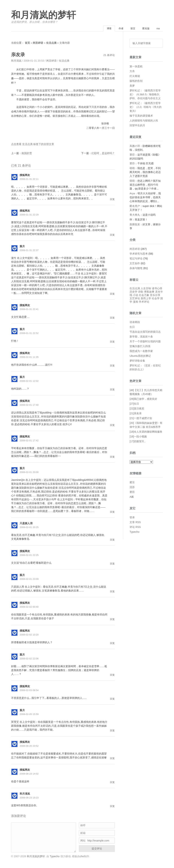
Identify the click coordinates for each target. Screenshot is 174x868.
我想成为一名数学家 (141, 352)
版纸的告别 (136, 81)
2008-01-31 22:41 (29, 310)
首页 (27, 43)
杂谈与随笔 (136, 269)
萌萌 (132, 169)
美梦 (132, 86)
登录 (132, 518)
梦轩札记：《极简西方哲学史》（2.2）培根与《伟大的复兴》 (146, 107)
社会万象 (144, 296)
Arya (132, 194)
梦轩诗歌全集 (137, 361)
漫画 (135, 302)
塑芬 (132, 155)
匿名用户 (135, 206)
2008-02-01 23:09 (29, 580)
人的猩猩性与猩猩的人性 (144, 121)
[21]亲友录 (136, 414)
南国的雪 (27, 154)
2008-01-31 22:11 (29, 180)
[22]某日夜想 (137, 409)
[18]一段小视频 (138, 437)
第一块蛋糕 (136, 67)
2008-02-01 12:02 (29, 382)
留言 (130, 29)
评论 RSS (135, 528)
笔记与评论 (136, 259)
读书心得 (157, 289)
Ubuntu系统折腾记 (140, 356)
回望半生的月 (137, 126)
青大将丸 (135, 215)
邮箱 (83, 834)
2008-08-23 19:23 (29, 798)
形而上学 (146, 299)
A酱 (132, 497)
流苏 (132, 488)
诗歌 (141, 292)
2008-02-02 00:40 (29, 607)
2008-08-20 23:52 (29, 746)
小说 (135, 296)
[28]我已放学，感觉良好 (143, 399)
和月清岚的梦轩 (43, 15)
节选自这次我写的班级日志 (145, 332)
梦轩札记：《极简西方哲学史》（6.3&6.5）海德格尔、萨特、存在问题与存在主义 (146, 95)
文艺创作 (135, 264)
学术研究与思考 (139, 254)
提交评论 (97, 849)
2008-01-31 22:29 (29, 215)
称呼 (83, 826)
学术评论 (144, 302)
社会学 (156, 299)
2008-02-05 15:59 (29, 715)
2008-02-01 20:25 (29, 528)
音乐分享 (155, 296)
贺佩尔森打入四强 (140, 347)
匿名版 (144, 29)
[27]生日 (134, 404)
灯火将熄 (135, 76)
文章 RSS (135, 523)
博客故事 (149, 292)
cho (82, 857)
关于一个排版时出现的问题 (145, 342)
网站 (83, 841)
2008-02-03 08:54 (29, 691)
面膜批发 (135, 225)
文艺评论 (135, 299)
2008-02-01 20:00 (29, 473)
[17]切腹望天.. (138, 442)
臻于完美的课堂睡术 (141, 116)
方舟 (132, 72)
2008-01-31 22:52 (29, 334)
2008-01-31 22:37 (29, 251)
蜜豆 (132, 483)
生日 (132, 327)
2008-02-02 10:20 (29, 635)
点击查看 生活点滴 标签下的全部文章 (33, 144)
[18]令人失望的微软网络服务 (146, 432)
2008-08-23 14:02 (29, 774)
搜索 (159, 44)
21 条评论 (109, 56)
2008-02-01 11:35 (29, 358)
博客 (103, 29)
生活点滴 (51, 43)
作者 (117, 29)
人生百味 (146, 289)
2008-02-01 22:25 (29, 556)
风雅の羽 (135, 146)
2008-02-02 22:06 (29, 659)
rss (158, 29)
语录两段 (135, 323)
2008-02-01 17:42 (29, 441)
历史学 (133, 292)
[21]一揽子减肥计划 (141, 419)
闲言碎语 (38, 43)
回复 (112, 200)
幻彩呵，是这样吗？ (103, 154)
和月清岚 (16, 61)
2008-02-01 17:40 (29, 405)
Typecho (134, 532)
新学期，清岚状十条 (141, 337)
